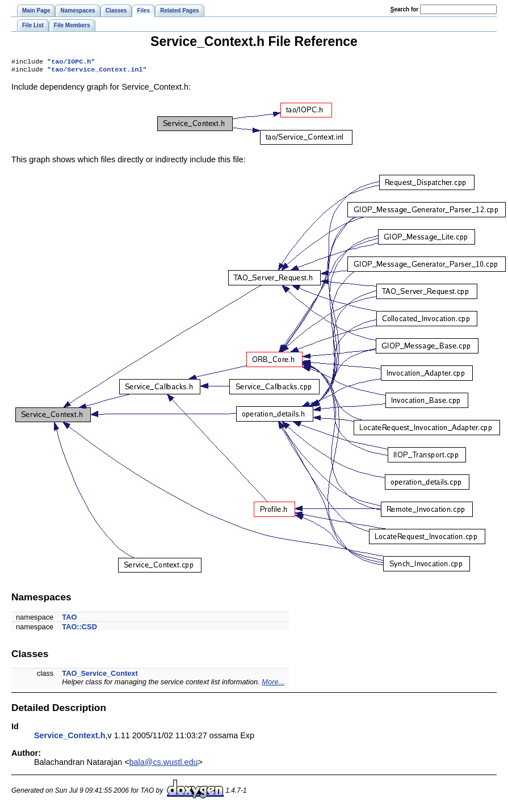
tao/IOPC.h (71, 62)
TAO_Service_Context (100, 676)
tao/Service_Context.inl (97, 71)
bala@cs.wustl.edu (164, 764)
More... (273, 684)
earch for (404, 9)
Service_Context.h (70, 738)
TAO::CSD (79, 629)
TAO (69, 619)
